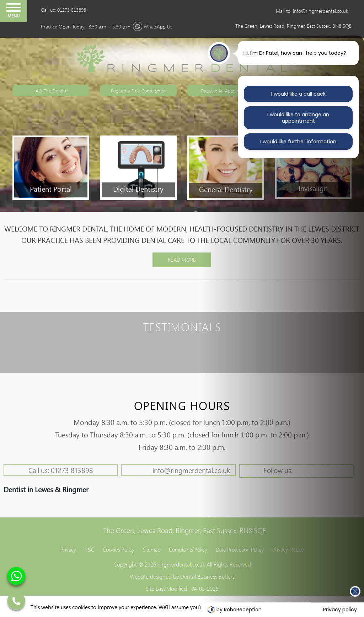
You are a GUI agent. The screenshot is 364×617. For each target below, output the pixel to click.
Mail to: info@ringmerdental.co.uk (312, 11)
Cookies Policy (119, 549)
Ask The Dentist (51, 91)
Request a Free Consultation (138, 91)
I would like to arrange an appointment (298, 118)
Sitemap (152, 549)
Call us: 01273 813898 (63, 10)
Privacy (68, 549)
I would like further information (298, 142)
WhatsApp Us (158, 26)
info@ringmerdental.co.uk (191, 470)
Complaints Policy (188, 549)
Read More (182, 260)
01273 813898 (72, 470)
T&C (89, 549)
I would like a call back (298, 94)
